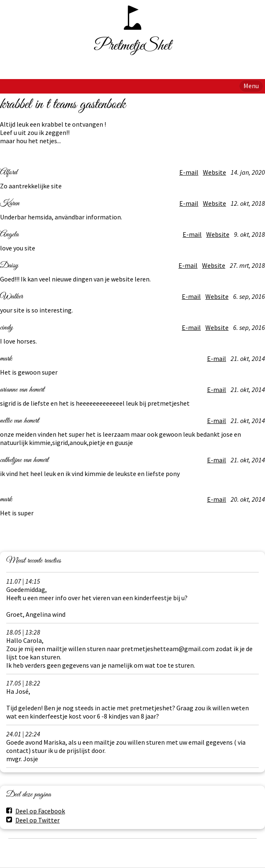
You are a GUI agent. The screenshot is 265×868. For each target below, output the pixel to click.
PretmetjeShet (133, 46)
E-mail (189, 172)
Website (214, 172)
